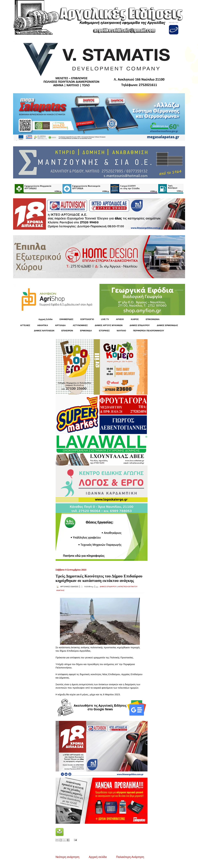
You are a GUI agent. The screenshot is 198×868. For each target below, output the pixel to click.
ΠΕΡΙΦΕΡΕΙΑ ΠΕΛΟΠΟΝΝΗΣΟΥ (149, 331)
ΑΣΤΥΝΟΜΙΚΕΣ (80, 325)
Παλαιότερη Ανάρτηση (130, 857)
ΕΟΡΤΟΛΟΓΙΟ (87, 319)
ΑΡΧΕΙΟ (120, 319)
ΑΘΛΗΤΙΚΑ (43, 325)
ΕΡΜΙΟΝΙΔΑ (86, 331)
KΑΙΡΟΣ (135, 319)
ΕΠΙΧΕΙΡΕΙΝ (67, 331)
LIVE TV (105, 319)
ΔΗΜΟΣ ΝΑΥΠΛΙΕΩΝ (44, 331)
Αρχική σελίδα (98, 857)
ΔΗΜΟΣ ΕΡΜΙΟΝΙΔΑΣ (167, 325)
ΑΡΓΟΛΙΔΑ (60, 325)
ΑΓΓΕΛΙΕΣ (25, 325)
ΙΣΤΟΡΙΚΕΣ (104, 331)
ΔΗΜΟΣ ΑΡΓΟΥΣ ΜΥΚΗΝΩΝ (109, 325)
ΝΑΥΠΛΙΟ (121, 331)
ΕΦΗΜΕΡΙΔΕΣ (66, 319)
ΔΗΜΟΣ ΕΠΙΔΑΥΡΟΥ (140, 325)
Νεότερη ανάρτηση (68, 857)
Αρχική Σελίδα (46, 319)
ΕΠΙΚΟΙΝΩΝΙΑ (153, 319)
